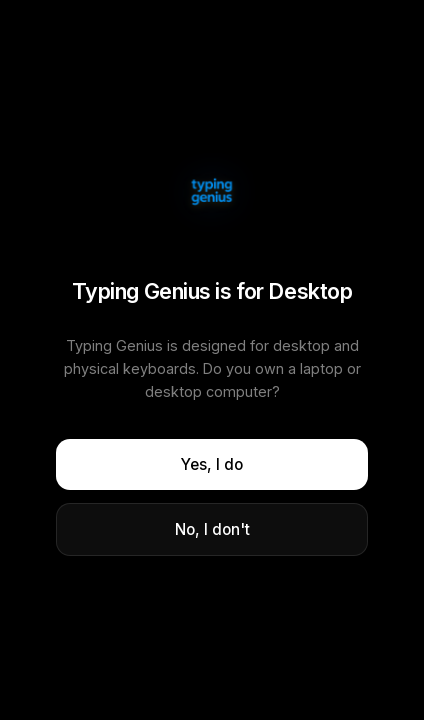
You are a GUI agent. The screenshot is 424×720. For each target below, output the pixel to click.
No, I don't (212, 529)
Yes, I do (212, 464)
